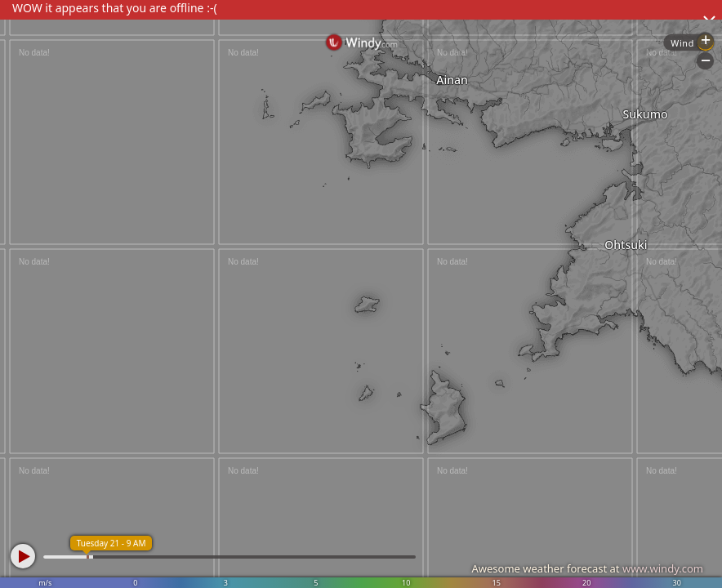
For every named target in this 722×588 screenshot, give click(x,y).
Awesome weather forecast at (587, 568)
